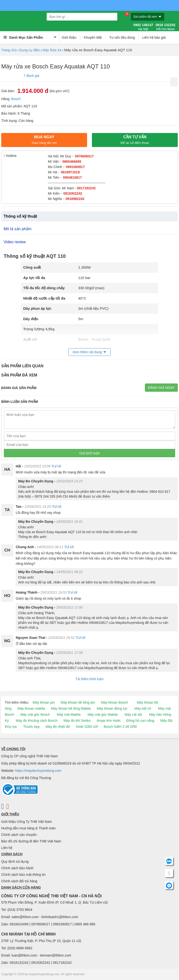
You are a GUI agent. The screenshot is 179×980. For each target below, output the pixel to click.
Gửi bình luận (90, 453)
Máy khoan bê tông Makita (71, 708)
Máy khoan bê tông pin (78, 702)
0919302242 (73, 193)
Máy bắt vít (143, 708)
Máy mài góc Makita (103, 715)
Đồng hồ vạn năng (140, 721)
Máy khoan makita (31, 708)
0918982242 (75, 199)
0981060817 (75, 167)
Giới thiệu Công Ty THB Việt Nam (26, 822)
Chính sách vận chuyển (19, 835)
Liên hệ (7, 848)
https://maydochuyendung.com (38, 771)
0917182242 (86, 188)
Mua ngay (44, 140)
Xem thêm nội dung (87, 352)
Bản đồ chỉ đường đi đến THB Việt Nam (31, 841)
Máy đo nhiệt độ (58, 727)
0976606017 (84, 156)
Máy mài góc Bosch (35, 715)
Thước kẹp (31, 727)
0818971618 (70, 172)
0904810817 (72, 177)
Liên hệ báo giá (154, 37)
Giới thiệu (69, 37)
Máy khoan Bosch (115, 702)
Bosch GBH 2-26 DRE (121, 727)
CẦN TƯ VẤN (135, 140)
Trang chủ (9, 50)
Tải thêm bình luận (89, 679)
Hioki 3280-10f (87, 727)
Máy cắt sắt (133, 715)
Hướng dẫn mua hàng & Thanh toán (28, 828)
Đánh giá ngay (161, 388)
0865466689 (72, 162)
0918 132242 (165, 27)
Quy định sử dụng (15, 862)
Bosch (16, 99)
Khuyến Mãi (93, 37)
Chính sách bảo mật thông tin (23, 875)
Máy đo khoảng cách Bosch (37, 721)
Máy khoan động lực (112, 708)
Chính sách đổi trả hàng (19, 881)
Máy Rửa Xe (52, 50)
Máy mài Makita (69, 715)
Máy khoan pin (44, 702)
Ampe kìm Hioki (109, 721)
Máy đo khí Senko (77, 721)
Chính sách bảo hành (17, 868)
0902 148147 (143, 27)
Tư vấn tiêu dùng (122, 37)
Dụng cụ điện (30, 50)
